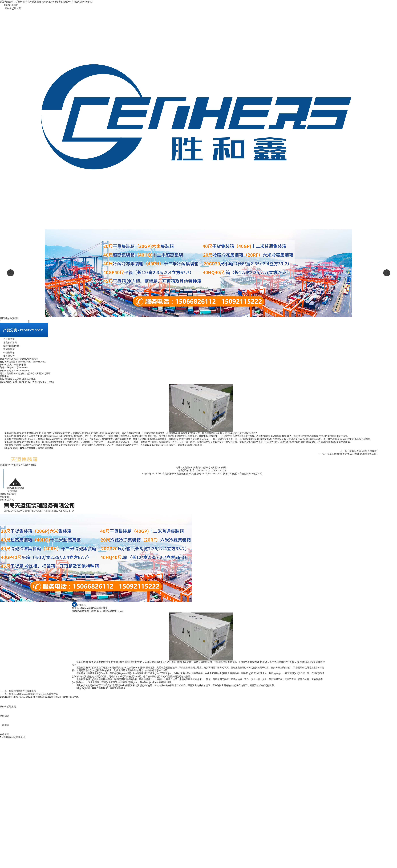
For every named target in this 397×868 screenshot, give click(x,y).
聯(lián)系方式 (7, 500)
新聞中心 (5, 497)
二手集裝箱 (7, 339)
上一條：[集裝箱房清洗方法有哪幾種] (359, 451)
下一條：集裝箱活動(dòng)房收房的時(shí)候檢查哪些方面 (29, 694)
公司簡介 (12, 491)
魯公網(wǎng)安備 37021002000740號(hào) (180, 477)
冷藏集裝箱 (7, 349)
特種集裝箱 (7, 353)
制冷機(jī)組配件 (10, 346)
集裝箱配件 (7, 356)
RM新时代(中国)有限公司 (13, 737)
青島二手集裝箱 (28, 448)
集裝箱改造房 (8, 342)
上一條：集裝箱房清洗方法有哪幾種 (18, 691)
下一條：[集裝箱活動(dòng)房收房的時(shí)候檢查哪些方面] (348, 454)
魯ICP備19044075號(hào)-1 (216, 477)
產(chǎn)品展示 (8, 494)
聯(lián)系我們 (11, 5)
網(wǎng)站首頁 (13, 8)
